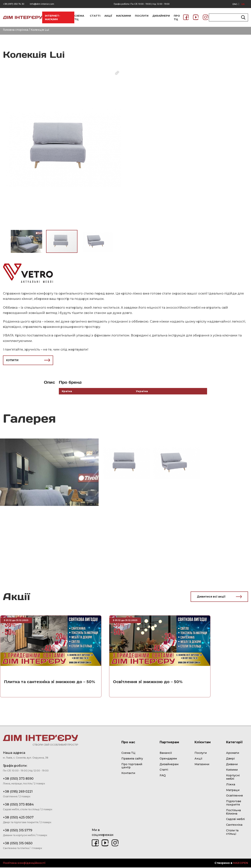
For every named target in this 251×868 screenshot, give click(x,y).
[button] (117, 73)
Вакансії (166, 753)
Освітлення (234, 796)
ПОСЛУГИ (142, 16)
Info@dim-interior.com (42, 4)
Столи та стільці (232, 833)
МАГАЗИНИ (124, 16)
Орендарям (168, 759)
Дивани (232, 765)
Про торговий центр (132, 766)
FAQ (163, 776)
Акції (198, 759)
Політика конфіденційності (24, 864)
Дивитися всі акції (219, 597)
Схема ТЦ (128, 753)
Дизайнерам (169, 765)
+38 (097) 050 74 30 (14, 4)
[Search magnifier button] (243, 17)
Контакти (128, 774)
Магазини (202, 765)
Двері (230, 759)
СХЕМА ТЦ (79, 17)
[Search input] (227, 17)
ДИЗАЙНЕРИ (161, 16)
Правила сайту (132, 759)
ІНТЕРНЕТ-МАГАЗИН (53, 17)
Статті (164, 770)
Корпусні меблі (233, 778)
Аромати (233, 753)
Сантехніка (234, 825)
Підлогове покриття (234, 803)
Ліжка (231, 785)
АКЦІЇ (108, 16)
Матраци (233, 791)
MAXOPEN (241, 864)
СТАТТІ (95, 16)
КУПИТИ (28, 360)
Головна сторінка (15, 30)
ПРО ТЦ (177, 17)
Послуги (201, 753)
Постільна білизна (233, 812)
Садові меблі (235, 820)
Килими (232, 770)
